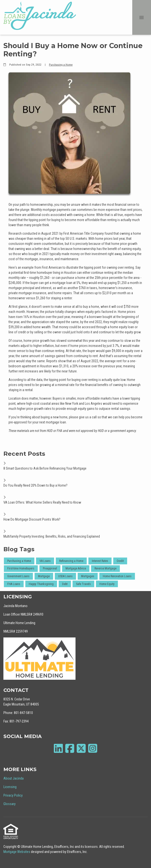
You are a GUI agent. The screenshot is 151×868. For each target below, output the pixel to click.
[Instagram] (93, 748)
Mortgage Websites (17, 852)
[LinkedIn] (58, 748)
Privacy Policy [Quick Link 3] (13, 795)
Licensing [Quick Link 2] (10, 787)
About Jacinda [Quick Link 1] (14, 778)
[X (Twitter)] (81, 748)
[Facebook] (70, 748)
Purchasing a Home (61, 65)
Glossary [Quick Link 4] (9, 804)
